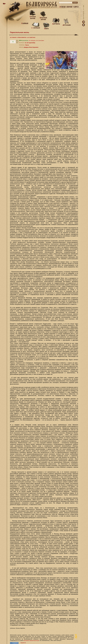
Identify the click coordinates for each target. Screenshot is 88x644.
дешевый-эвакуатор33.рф (31, 640)
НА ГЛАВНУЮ (13, 37)
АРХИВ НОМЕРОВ (22, 37)
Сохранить (15, 643)
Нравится (23, 643)
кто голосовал (40, 40)
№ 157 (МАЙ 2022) (31, 37)
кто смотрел (32, 40)
